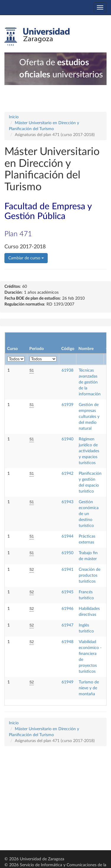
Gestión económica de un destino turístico (89, 514)
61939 (67, 405)
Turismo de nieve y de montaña (89, 688)
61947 (67, 625)
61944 (67, 536)
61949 (67, 682)
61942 (67, 474)
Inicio (14, 117)
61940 (67, 439)
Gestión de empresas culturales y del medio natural (89, 417)
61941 (67, 570)
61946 (67, 609)
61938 (67, 370)
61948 (67, 642)
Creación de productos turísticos (90, 576)
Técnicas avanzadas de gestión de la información (90, 382)
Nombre (86, 349)
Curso (12, 349)
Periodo (37, 349)
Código (68, 349)
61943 (67, 502)
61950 (67, 553)
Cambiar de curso (26, 258)
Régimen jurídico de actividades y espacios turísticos (89, 451)
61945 (67, 592)
